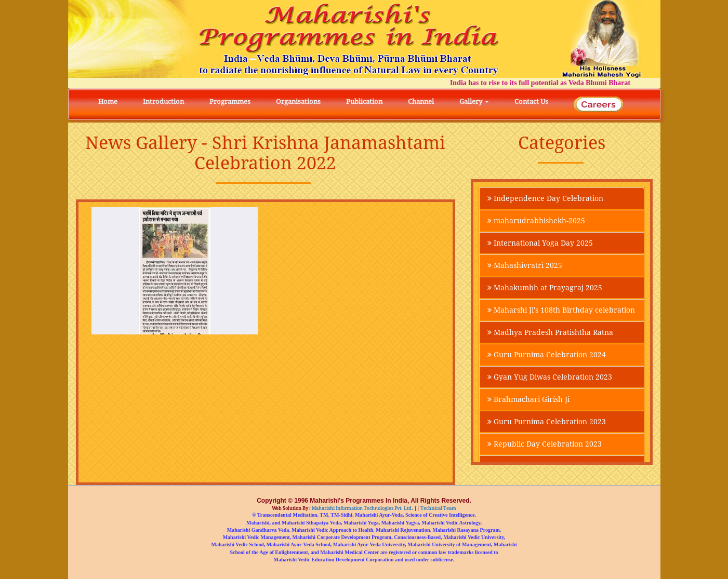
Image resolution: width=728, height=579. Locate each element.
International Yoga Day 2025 (540, 243)
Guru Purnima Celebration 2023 (547, 422)
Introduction (163, 102)
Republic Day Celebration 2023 (545, 444)
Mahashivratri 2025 (525, 265)
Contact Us (531, 102)
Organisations (298, 102)
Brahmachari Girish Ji (528, 399)
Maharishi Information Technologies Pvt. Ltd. (362, 508)
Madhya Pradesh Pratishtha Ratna (550, 332)
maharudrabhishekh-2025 (536, 221)
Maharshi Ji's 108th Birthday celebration (561, 310)
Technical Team (438, 508)
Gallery (474, 102)
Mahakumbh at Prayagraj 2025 (545, 288)
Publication (364, 102)
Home (108, 102)
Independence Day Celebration (545, 198)
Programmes (230, 102)
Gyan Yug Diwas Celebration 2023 (550, 377)
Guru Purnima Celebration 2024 (547, 355)
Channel (421, 102)
